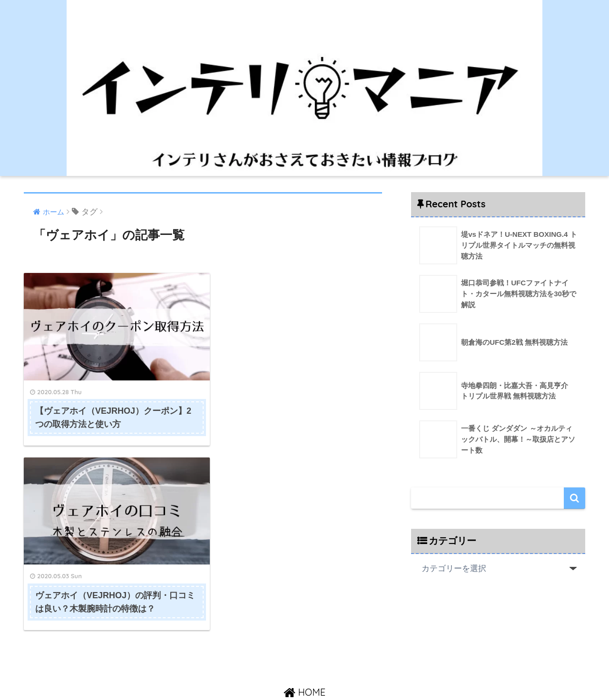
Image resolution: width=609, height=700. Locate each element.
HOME (304, 652)
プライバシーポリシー (363, 672)
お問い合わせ (300, 672)
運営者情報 (255, 672)
